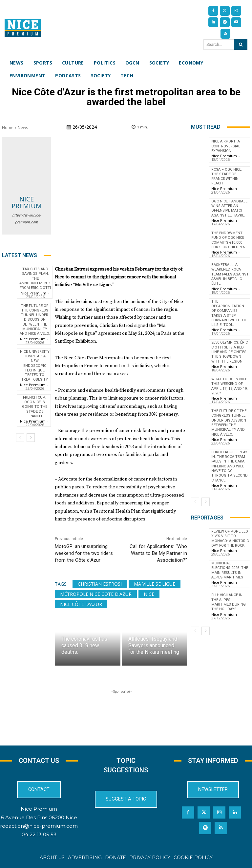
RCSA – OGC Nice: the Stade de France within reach (227, 177)
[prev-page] (20, 438)
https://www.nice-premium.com (27, 219)
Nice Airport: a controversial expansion (226, 146)
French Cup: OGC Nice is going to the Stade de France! (35, 407)
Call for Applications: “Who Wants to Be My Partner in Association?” (158, 553)
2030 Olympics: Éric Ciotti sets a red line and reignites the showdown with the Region (230, 352)
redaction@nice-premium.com (39, 826)
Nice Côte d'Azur (81, 604)
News (23, 128)
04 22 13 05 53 (39, 834)
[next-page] (31, 438)
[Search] (241, 45)
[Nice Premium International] (23, 28)
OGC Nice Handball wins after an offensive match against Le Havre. (229, 208)
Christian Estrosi (100, 584)
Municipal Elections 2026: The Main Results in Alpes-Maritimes (230, 570)
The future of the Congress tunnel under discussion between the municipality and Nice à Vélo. (35, 320)
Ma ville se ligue (155, 584)
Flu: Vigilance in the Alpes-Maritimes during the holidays (229, 602)
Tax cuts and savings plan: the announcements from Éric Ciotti (35, 278)
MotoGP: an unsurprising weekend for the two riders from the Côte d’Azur (84, 553)
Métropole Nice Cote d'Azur (96, 594)
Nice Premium (27, 202)
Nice (149, 594)
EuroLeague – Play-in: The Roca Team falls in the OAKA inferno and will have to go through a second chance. (230, 466)
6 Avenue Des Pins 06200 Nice (39, 817)
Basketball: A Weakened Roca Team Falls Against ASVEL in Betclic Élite (230, 274)
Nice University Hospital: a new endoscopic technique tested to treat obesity (35, 366)
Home (8, 128)
